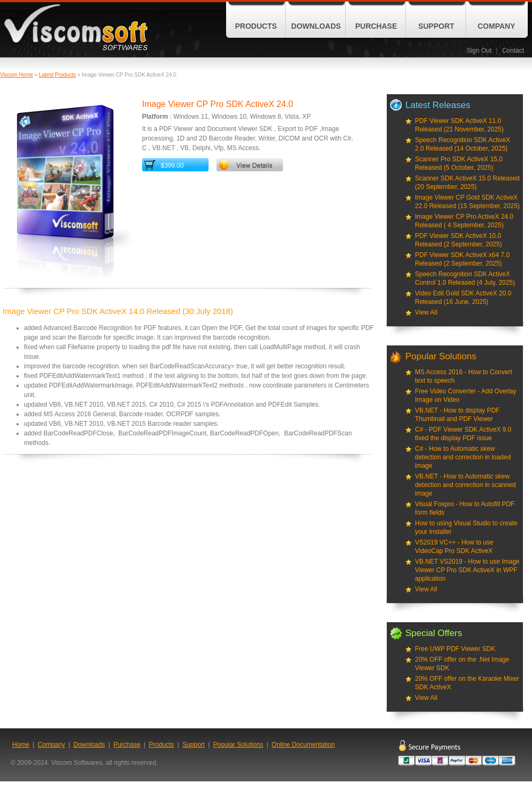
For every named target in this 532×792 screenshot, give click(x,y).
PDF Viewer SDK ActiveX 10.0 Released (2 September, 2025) (458, 240)
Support (436, 26)
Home (21, 745)
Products (256, 26)
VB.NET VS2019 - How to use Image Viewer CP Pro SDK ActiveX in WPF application (467, 570)
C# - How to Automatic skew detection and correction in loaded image (463, 457)
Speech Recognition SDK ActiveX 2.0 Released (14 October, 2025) (463, 144)
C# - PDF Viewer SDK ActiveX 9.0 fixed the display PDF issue (463, 434)
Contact (513, 51)
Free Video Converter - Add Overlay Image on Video (466, 395)
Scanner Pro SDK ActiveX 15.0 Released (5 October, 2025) (459, 163)
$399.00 (172, 166)
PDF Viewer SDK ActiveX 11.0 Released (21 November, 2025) (459, 125)
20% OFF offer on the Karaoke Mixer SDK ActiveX (467, 683)
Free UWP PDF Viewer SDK (455, 649)
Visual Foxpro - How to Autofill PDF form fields (465, 508)
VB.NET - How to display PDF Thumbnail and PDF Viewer (457, 415)
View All (426, 312)
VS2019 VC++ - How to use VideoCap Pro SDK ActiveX (454, 547)
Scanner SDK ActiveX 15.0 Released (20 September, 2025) (467, 183)
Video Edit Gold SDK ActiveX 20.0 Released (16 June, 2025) (463, 298)
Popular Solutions (238, 745)
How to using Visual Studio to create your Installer (466, 527)
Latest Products (57, 75)
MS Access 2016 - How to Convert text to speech (464, 376)
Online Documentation (304, 745)
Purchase (376, 26)
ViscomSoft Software (76, 27)
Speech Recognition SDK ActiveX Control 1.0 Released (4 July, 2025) (465, 278)
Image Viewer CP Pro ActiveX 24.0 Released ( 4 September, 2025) (464, 221)
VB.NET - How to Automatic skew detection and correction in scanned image (465, 485)
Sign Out (479, 51)
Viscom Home (16, 75)
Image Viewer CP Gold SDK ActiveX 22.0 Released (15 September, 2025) (467, 202)
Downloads (316, 26)
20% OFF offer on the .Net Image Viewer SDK (462, 664)
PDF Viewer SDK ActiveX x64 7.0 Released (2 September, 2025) (462, 259)
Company (497, 26)
